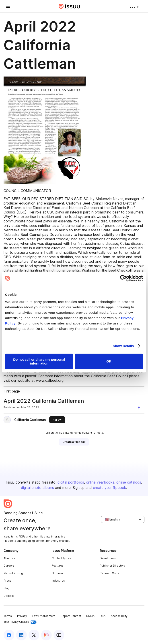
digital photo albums (37, 488)
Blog (7, 588)
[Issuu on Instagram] (46, 635)
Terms (8, 616)
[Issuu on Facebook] (9, 635)
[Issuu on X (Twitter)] (34, 635)
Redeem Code (110, 573)
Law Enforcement (44, 616)
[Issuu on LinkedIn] (21, 635)
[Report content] (140, 408)
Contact (9, 596)
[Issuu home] (69, 6)
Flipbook (58, 573)
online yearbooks (100, 482)
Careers (9, 566)
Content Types (61, 558)
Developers (108, 558)
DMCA (90, 616)
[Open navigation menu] (8, 6)
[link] (134, 6)
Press (7, 581)
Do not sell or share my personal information (39, 361)
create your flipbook (110, 488)
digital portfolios (71, 482)
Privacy (22, 616)
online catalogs (129, 482)
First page (12, 391)
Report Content (71, 616)
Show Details (123, 346)
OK (109, 361)
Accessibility (119, 616)
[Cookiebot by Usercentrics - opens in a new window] (123, 278)
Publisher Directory (113, 566)
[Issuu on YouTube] (59, 635)
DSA (103, 616)
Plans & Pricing (13, 573)
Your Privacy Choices (20, 622)
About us (9, 558)
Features (58, 566)
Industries (58, 581)
